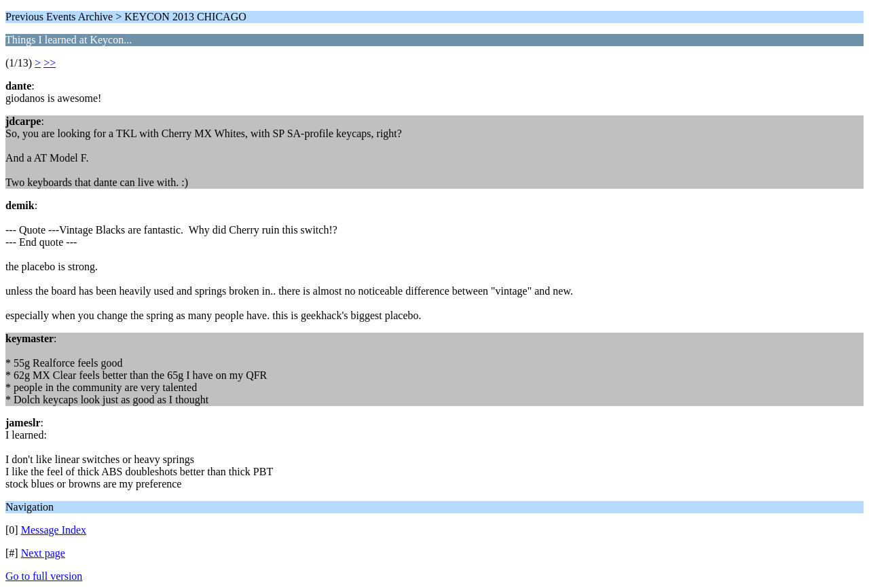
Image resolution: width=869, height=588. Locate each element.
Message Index (54, 530)
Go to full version (44, 576)
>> (50, 63)
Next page (43, 553)
